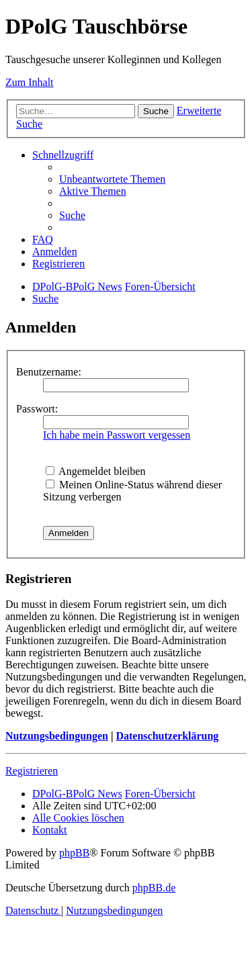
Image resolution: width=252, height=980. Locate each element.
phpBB (74, 853)
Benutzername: (49, 372)
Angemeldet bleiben (95, 471)
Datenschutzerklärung (167, 736)
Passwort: (37, 409)
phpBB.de (154, 888)
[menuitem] (112, 179)
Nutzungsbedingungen (57, 736)
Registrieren (32, 771)
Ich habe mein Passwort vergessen (117, 435)
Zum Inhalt (30, 82)
